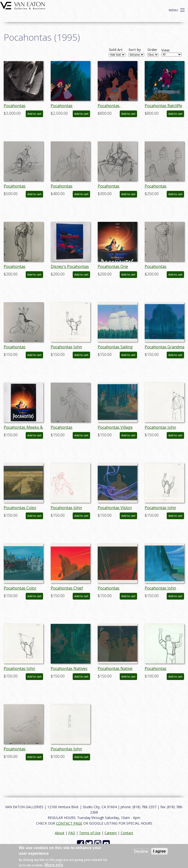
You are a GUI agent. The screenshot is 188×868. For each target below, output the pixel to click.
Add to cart (34, 114)
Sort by (135, 50)
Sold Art (116, 50)
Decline (141, 851)
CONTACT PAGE (69, 823)
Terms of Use (90, 833)
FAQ (72, 833)
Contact (127, 833)
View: (166, 50)
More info (54, 865)
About (60, 833)
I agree (160, 851)
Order (152, 50)
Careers (111, 833)
